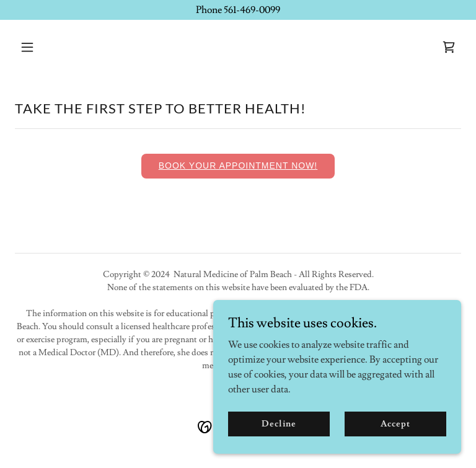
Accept (395, 423)
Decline (279, 423)
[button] (66, 47)
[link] (449, 47)
